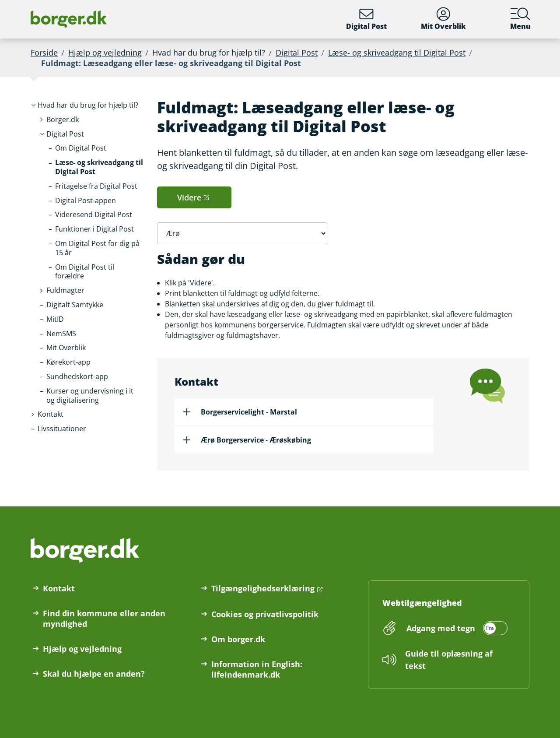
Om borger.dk (238, 639)
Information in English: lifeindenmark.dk (257, 669)
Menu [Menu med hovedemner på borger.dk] (520, 19)
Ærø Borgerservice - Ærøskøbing (256, 440)
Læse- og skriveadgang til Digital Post (397, 53)
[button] (88, 105)
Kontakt (59, 588)
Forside (44, 53)
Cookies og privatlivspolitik (265, 614)
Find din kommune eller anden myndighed (104, 619)
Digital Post (366, 19)
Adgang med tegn (441, 628)
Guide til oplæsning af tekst (449, 660)
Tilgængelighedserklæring (263, 588)
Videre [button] (189, 197)
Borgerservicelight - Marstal (249, 412)
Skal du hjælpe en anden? (94, 674)
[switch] (456, 628)
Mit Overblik (443, 19)
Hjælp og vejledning (105, 53)
